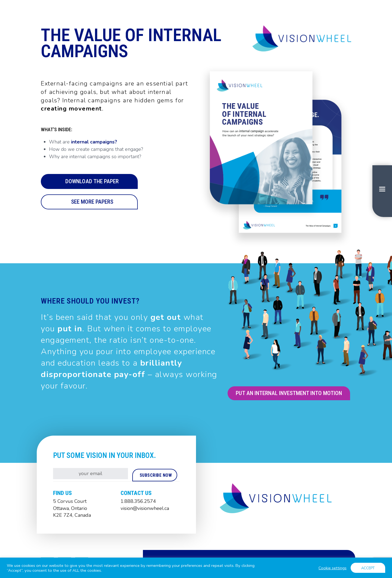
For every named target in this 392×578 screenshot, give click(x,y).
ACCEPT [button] (368, 568)
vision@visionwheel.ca (145, 508)
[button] (382, 191)
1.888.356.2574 (138, 501)
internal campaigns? (94, 142)
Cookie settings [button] (333, 568)
